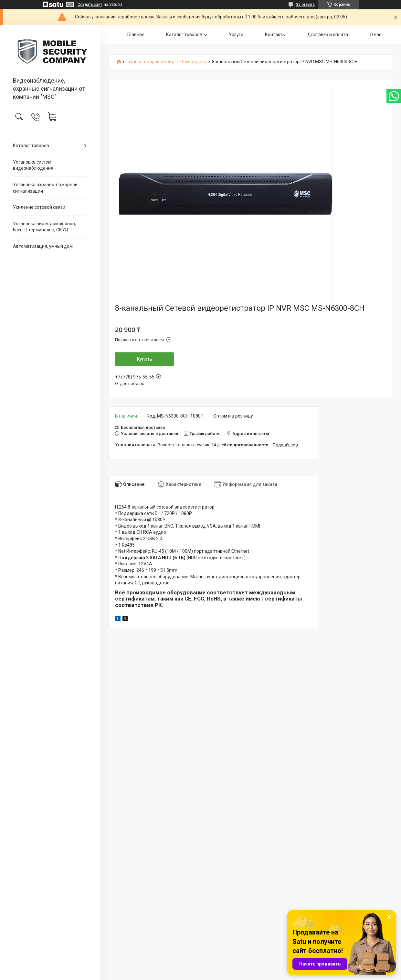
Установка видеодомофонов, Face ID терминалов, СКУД (44, 227)
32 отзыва (305, 5)
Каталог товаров (31, 146)
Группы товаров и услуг (151, 62)
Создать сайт (90, 5)
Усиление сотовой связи (39, 207)
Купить (145, 359)
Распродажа (194, 62)
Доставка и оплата (328, 35)
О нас (375, 35)
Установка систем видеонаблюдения (33, 165)
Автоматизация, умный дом (43, 246)
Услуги (236, 35)
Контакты (275, 35)
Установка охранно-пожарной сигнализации (45, 188)
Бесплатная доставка (143, 427)
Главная (136, 35)
